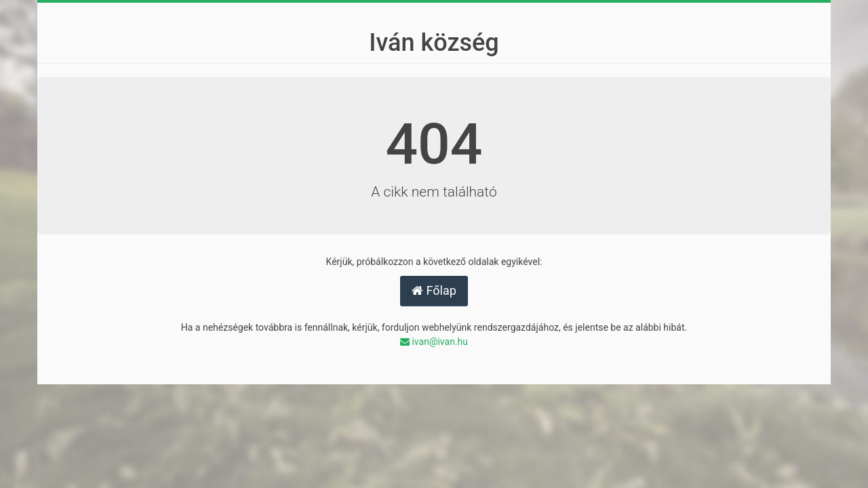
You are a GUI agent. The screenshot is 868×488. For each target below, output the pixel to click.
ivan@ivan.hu (434, 342)
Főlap (434, 290)
